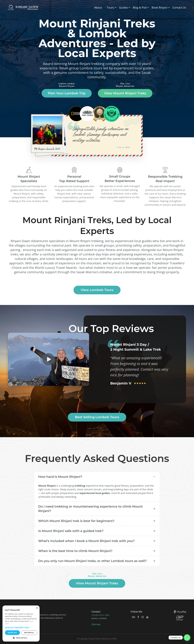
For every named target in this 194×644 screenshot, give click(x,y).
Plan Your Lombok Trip (67, 93)
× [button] (37, 608)
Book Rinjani (159, 7)
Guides (123, 7)
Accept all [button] (12, 633)
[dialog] (21, 624)
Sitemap (96, 624)
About (98, 7)
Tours (110, 7)
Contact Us (179, 7)
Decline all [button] (29, 633)
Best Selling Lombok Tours (97, 417)
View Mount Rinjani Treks (125, 93)
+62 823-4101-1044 (100, 615)
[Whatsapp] (187, 638)
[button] (21, 628)
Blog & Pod (140, 7)
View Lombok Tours (97, 290)
